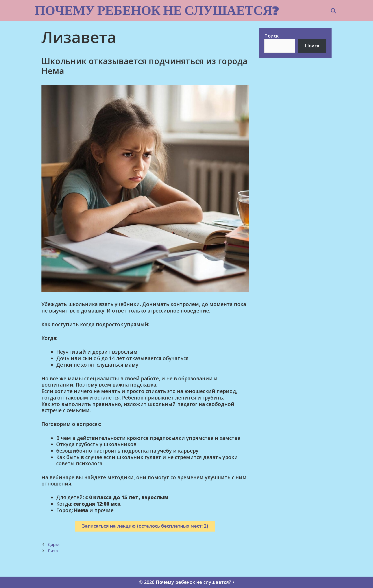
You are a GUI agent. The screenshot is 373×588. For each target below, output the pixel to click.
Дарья (54, 545)
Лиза (53, 551)
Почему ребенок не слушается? (157, 10)
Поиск (271, 36)
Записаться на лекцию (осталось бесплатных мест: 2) (145, 526)
